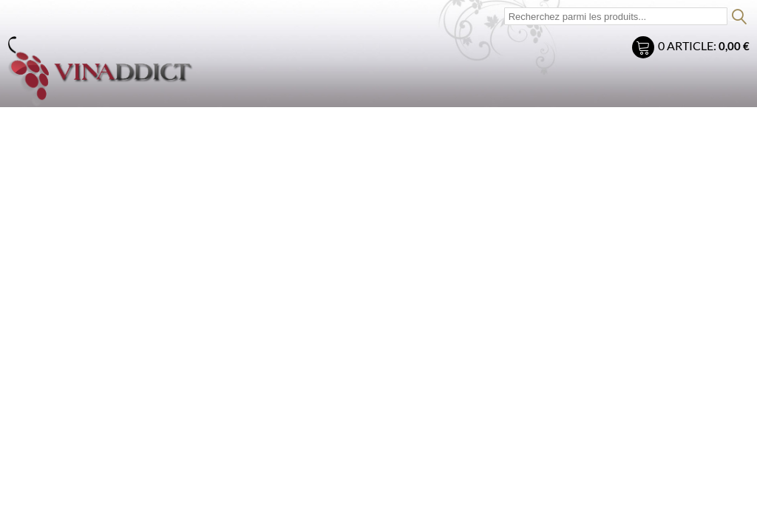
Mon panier (645, 49)
